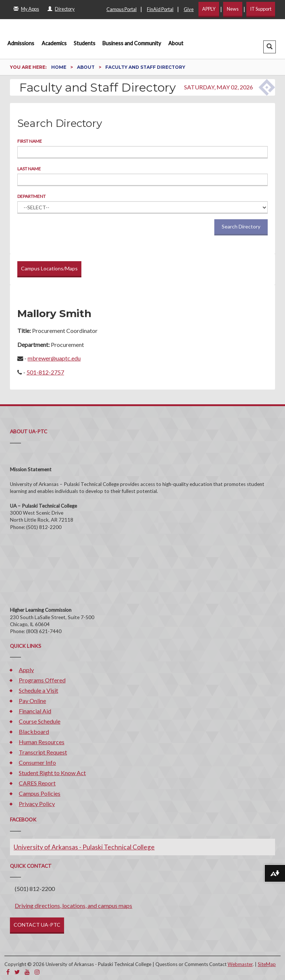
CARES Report (37, 783)
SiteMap (267, 964)
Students (85, 43)
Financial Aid (35, 711)
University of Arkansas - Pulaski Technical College (84, 847)
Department (31, 196)
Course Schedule (40, 721)
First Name (30, 141)
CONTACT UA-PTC (37, 925)
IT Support (261, 9)
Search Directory (241, 226)
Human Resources (42, 742)
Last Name (29, 169)
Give (189, 9)
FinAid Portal (160, 9)
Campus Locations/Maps (49, 268)
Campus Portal (122, 9)
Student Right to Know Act (52, 773)
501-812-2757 (45, 372)
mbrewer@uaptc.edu (54, 358)
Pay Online (32, 701)
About (176, 43)
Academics (54, 43)
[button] (270, 47)
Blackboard (34, 732)
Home (59, 67)
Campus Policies (40, 793)
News (233, 9)
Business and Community (132, 43)
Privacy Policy (37, 804)
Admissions (21, 43)
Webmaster (240, 964)
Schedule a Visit (38, 690)
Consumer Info (37, 762)
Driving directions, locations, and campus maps (73, 906)
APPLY (209, 9)
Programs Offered (42, 680)
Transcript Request (43, 752)
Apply (26, 670)
